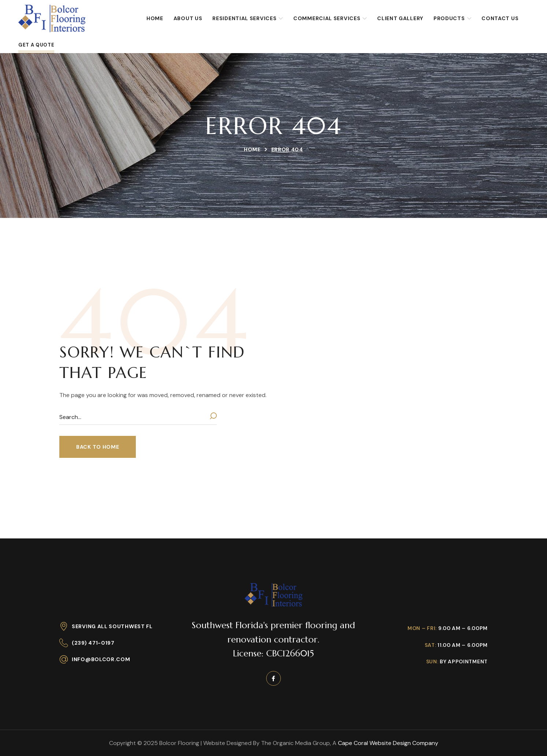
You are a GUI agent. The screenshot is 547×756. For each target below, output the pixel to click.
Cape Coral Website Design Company (388, 743)
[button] (98, 447)
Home (252, 149)
